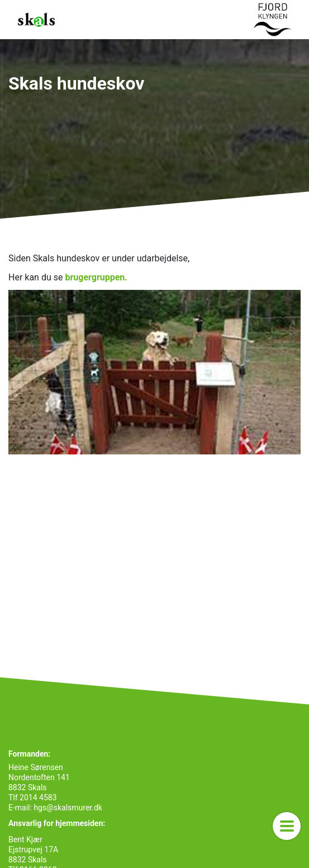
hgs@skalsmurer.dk (67, 808)
